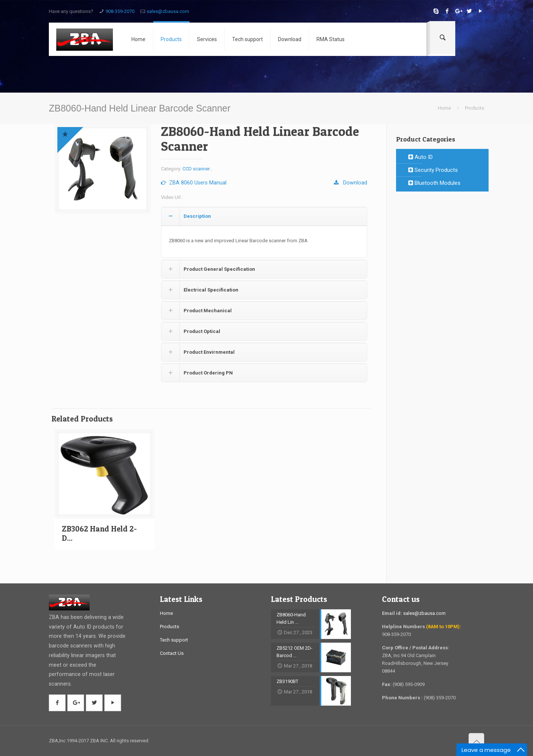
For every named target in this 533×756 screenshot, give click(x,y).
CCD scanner (196, 169)
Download (351, 183)
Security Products (433, 170)
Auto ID (420, 157)
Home (444, 108)
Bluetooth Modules (434, 183)
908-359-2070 (120, 11)
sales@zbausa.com (168, 11)
